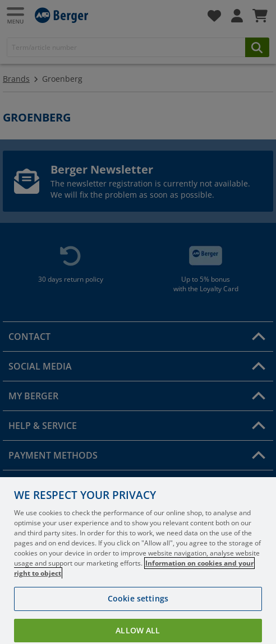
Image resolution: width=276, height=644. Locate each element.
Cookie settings (138, 612)
